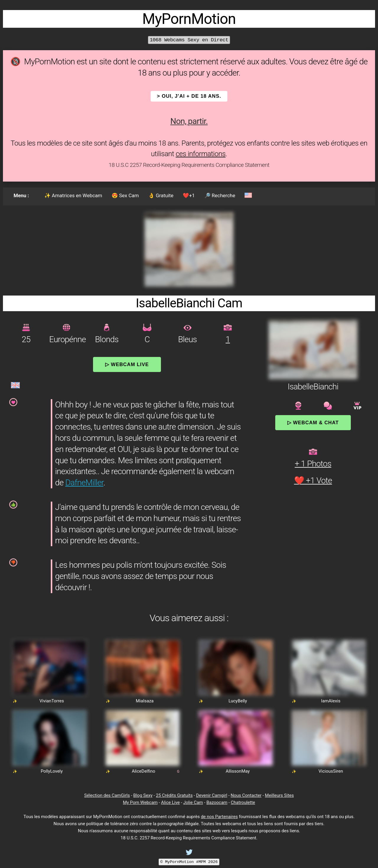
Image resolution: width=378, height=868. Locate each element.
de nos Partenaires (219, 817)
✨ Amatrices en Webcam (73, 195)
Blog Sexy (143, 795)
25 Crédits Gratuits (174, 795)
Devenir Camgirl (212, 795)
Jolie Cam (193, 802)
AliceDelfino (143, 771)
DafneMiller (84, 483)
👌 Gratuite (161, 195)
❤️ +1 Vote (313, 480)
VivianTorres (52, 701)
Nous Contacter (246, 795)
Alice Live (170, 802)
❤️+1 (189, 195)
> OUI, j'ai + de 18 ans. (189, 96)
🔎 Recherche (220, 195)
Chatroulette (243, 802)
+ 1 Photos (313, 464)
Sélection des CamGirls (107, 795)
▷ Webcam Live (127, 364)
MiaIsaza (145, 701)
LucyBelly (238, 701)
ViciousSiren (331, 771)
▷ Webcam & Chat (313, 422)
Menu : (21, 195)
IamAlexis (331, 701)
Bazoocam (217, 802)
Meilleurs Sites (279, 795)
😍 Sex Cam (125, 195)
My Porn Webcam (140, 802)
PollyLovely (52, 771)
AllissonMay (238, 771)
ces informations (201, 154)
